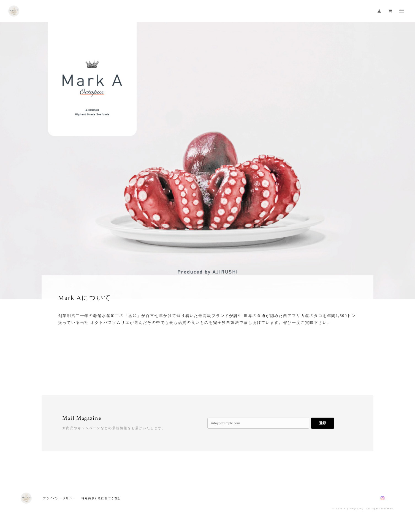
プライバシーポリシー (59, 498)
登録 (322, 423)
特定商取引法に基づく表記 (101, 498)
